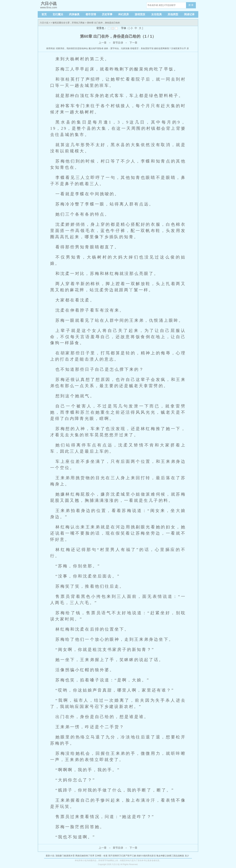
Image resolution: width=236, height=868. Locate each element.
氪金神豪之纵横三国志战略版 (170, 856)
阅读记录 (189, 14)
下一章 (133, 43)
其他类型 (173, 14)
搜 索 (191, 5)
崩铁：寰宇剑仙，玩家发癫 (117, 48)
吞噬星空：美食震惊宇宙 (142, 48)
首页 (44, 14)
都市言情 (91, 14)
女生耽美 (157, 14)
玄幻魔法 (58, 14)
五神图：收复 (101, 856)
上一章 (103, 43)
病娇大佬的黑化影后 (146, 856)
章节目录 (118, 43)
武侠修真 (74, 14)
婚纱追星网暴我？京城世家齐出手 (170, 48)
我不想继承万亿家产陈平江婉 (122, 856)
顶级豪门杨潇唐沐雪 (65, 856)
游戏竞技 (140, 14)
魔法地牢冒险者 (96, 48)
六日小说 (44, 23)
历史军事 (107, 14)
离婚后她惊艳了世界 (85, 856)
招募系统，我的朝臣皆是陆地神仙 (72, 48)
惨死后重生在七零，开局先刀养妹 (69, 23)
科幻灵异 (124, 14)
